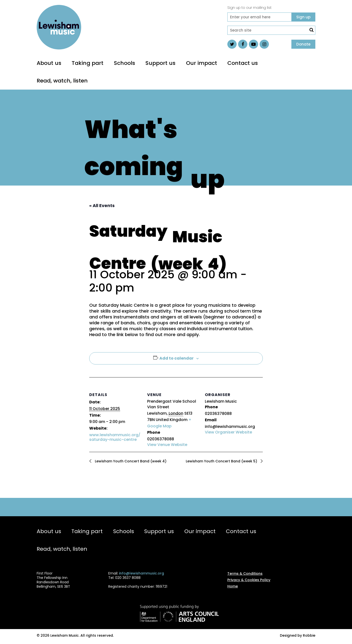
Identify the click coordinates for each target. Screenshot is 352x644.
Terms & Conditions (245, 574)
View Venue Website (167, 445)
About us (49, 63)
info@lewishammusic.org (142, 573)
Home (233, 586)
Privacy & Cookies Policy (249, 580)
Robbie (309, 635)
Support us (160, 63)
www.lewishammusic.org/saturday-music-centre (115, 437)
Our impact (202, 63)
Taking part (88, 63)
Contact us (243, 63)
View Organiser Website (228, 432)
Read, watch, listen (62, 81)
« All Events (102, 205)
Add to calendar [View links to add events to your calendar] (176, 358)
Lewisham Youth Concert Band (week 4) (130, 461)
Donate (303, 44)
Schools (125, 63)
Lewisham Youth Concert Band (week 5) (222, 461)
